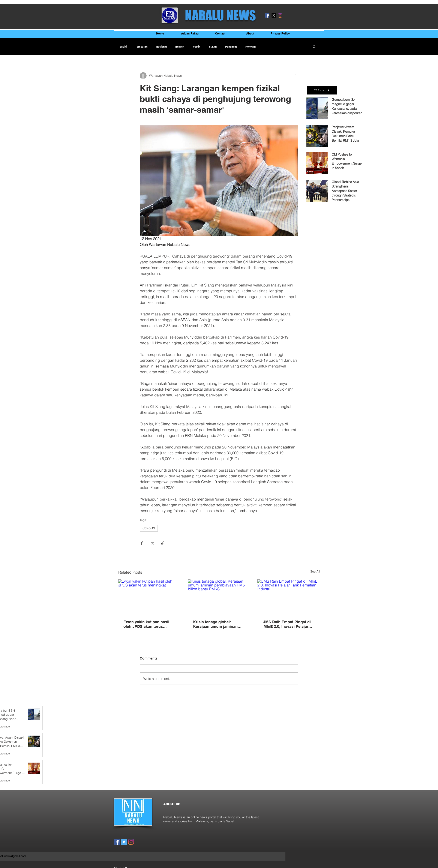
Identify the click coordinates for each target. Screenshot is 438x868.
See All (315, 571)
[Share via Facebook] (142, 543)
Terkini (122, 47)
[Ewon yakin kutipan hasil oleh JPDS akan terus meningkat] (149, 597)
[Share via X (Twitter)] (152, 543)
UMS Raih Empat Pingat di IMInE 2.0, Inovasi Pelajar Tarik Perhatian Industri (287, 624)
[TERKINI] (322, 90)
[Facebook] (267, 15)
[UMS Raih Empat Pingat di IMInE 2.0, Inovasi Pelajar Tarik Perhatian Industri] (289, 597)
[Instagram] (280, 15)
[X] (274, 15)
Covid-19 (149, 528)
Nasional (161, 47)
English (180, 47)
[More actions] (296, 76)
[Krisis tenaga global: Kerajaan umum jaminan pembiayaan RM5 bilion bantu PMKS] (219, 597)
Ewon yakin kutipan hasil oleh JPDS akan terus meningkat (146, 624)
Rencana (251, 47)
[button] (314, 46)
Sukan (213, 47)
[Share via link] (163, 543)
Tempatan (141, 47)
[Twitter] (124, 842)
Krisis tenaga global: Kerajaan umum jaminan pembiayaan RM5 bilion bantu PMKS (215, 624)
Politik (197, 47)
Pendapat (231, 47)
